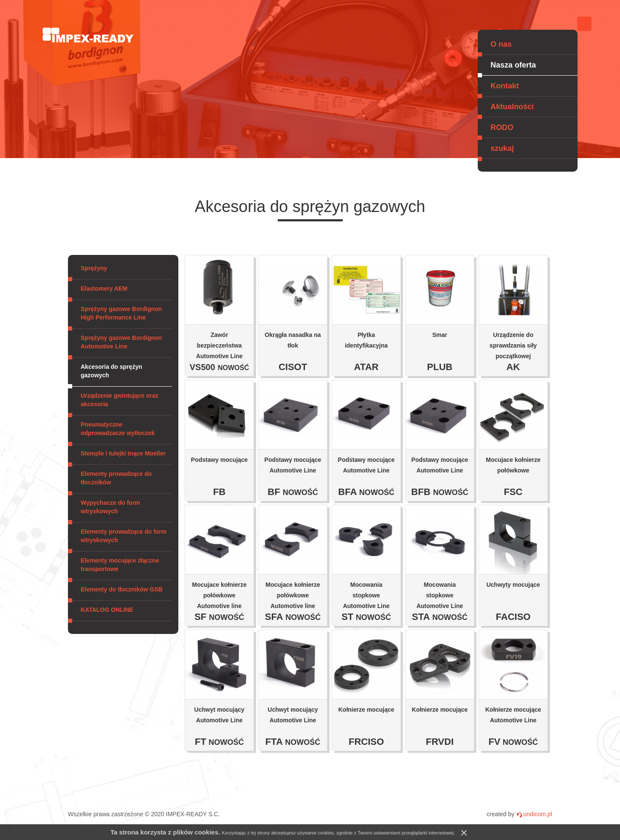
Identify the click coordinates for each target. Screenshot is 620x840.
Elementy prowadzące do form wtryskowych (124, 536)
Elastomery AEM (104, 288)
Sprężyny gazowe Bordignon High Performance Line (121, 313)
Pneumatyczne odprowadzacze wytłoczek (118, 429)
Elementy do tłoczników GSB (122, 589)
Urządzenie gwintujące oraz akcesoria (120, 400)
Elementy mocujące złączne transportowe (120, 565)
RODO (502, 127)
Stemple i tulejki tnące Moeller (123, 453)
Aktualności (512, 107)
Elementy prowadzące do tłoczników (116, 478)
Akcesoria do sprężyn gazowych (111, 371)
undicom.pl (538, 814)
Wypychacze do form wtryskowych (110, 507)
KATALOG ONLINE (107, 610)
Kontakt (505, 86)
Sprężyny (94, 268)
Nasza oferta (513, 65)
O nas (501, 44)
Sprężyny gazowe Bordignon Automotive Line (121, 342)
